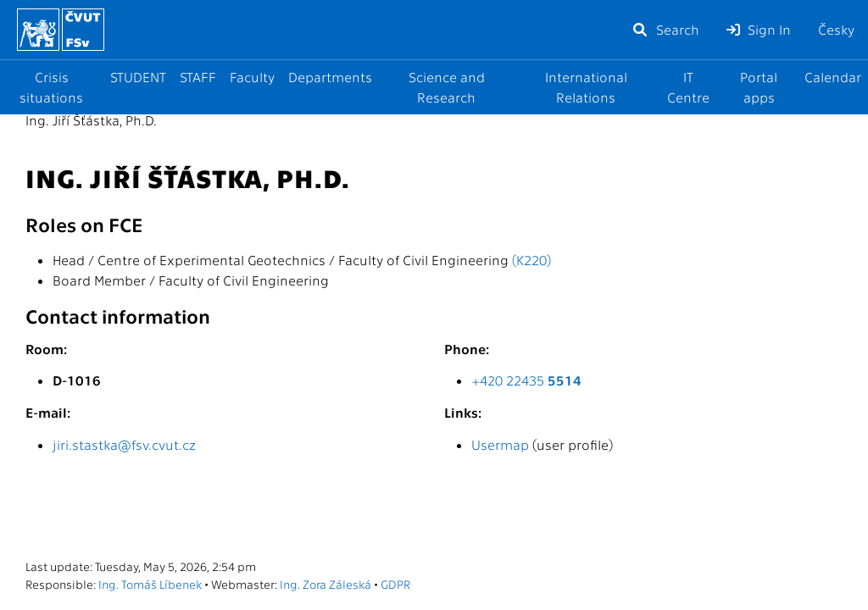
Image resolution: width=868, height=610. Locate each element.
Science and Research (447, 87)
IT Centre (688, 87)
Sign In (759, 29)
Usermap (500, 444)
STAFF (198, 77)
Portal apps (759, 87)
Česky (836, 29)
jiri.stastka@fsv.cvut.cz (124, 444)
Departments (330, 77)
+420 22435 (526, 380)
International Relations (586, 87)
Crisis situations (51, 87)
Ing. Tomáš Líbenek (150, 584)
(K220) (531, 260)
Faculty (252, 77)
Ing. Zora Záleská (325, 584)
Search (665, 29)
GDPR (395, 584)
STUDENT (138, 77)
